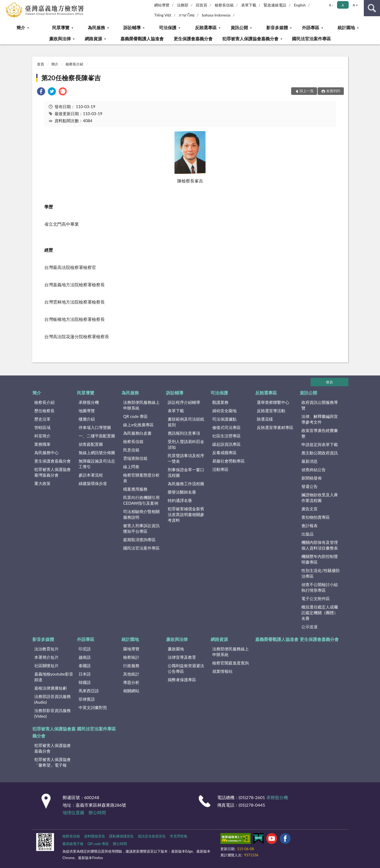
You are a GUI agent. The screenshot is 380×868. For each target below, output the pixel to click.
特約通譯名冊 (180, 500)
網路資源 (93, 39)
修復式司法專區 (226, 427)
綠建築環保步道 (93, 483)
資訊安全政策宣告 (152, 836)
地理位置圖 (73, 812)
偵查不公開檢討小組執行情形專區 (320, 587)
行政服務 (131, 666)
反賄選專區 (206, 27)
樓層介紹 (87, 419)
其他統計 (131, 674)
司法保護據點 (224, 419)
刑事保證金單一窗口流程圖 (186, 472)
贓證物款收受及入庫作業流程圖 (320, 498)
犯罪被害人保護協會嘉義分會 (250, 39)
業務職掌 (42, 444)
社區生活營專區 (226, 436)
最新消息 (310, 461)
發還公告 (310, 486)
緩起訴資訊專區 (226, 444)
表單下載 (249, 5)
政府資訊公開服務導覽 (320, 405)
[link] (41, 92)
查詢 (372, 8)
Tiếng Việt (163, 15)
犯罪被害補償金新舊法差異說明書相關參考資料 (186, 514)
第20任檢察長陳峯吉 (71, 78)
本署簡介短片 (46, 657)
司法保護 (168, 27)
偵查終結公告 (314, 470)
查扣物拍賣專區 (316, 517)
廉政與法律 (60, 39)
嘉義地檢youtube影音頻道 (54, 677)
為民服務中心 (46, 453)
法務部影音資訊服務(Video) (53, 713)
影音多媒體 (277, 27)
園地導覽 (131, 649)
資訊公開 (239, 27)
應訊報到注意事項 (184, 433)
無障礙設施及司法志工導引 (97, 464)
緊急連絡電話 (275, 5)
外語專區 (311, 27)
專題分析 (131, 682)
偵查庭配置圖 (91, 444)
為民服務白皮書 (137, 433)
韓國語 (85, 682)
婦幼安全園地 (224, 411)
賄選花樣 (265, 419)
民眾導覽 (61, 27)
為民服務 (96, 27)
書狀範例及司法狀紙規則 (186, 422)
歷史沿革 (42, 419)
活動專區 (220, 469)
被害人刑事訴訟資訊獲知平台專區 (141, 528)
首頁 (41, 64)
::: (4, 4)
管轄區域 (42, 427)
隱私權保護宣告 (121, 836)
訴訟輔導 (132, 27)
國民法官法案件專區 (311, 39)
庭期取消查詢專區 (139, 540)
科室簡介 (42, 436)
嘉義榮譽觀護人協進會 (142, 39)
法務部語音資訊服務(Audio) (53, 699)
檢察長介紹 (74, 64)
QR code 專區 (135, 416)
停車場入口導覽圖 (95, 427)
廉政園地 (176, 649)
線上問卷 (131, 467)
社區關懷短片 (46, 666)
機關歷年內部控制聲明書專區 (320, 559)
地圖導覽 (87, 411)
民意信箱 (131, 450)
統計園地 (346, 27)
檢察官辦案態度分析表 (141, 478)
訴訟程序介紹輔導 (184, 402)
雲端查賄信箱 (135, 458)
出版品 (307, 534)
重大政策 (42, 483)
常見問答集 (179, 836)
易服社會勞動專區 (228, 461)
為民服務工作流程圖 (186, 484)
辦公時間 (97, 812)
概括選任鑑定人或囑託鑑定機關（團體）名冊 (320, 613)
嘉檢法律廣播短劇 (51, 688)
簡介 (21, 27)
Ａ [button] (343, 5)
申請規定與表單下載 (320, 444)
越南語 (85, 657)
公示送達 (310, 627)
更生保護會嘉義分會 (193, 39)
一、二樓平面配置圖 (97, 436)
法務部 (183, 5)
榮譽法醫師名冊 (182, 492)
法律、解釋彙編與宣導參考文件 (320, 419)
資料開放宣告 (95, 836)
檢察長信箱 (224, 5)
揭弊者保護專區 (182, 680)
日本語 (85, 674)
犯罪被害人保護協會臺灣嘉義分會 (53, 472)
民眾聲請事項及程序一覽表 (186, 458)
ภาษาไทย (187, 15)
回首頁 (201, 5)
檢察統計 (131, 657)
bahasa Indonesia (216, 15)
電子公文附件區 (316, 598)
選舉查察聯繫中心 (273, 402)
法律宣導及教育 (182, 657)
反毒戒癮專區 (224, 453)
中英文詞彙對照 (93, 707)
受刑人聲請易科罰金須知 (186, 444)
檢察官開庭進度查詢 (231, 663)
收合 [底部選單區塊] (329, 382)
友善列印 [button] (333, 91)
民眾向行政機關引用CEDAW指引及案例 (141, 500)
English (300, 5)
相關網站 (131, 691)
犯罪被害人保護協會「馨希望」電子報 (53, 762)
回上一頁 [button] (307, 91)
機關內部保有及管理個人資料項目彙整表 (320, 545)
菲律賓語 (87, 699)
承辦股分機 (89, 402)
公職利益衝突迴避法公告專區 (186, 668)
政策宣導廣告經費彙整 (320, 433)
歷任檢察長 (44, 411)
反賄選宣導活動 (271, 411)
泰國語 (85, 666)
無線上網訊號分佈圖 (97, 453)
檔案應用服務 (135, 489)
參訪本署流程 (91, 475)
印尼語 (85, 649)
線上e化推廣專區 (138, 425)
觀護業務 (220, 402)
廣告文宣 (310, 509)
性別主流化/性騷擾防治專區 (321, 573)
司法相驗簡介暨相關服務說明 (141, 514)
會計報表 (310, 526)
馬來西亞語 (89, 691)
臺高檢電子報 (73, 844)
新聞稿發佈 (312, 478)
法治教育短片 (46, 649)
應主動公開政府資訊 (320, 453)
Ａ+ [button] (355, 5)
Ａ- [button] (331, 5)
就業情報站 (222, 671)
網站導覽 (162, 5)
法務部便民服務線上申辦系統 (141, 405)
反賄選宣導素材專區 (275, 427)
